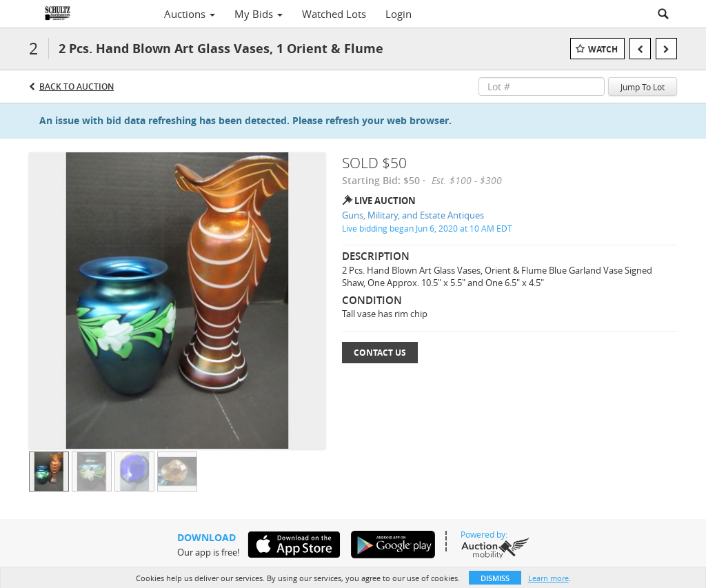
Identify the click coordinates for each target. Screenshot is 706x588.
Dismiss (495, 578)
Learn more (548, 578)
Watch (603, 49)
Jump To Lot (643, 87)
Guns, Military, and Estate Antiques (413, 215)
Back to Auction (77, 87)
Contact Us (380, 353)
